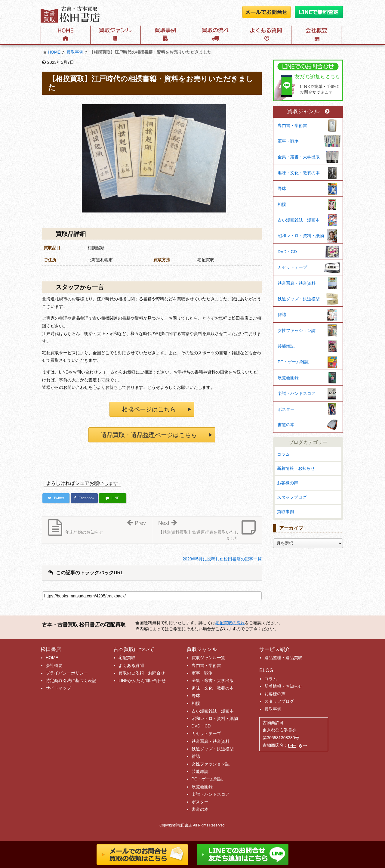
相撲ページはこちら (149, 409)
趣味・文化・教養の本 (299, 173)
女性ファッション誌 (297, 330)
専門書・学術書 (292, 126)
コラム (283, 454)
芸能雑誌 (286, 346)
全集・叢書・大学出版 (299, 157)
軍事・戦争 (288, 141)
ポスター (286, 409)
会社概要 (54, 665)
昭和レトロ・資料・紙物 (301, 236)
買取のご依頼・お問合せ (142, 673)
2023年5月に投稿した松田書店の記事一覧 (222, 559)
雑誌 (282, 315)
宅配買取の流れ (230, 623)
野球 (282, 188)
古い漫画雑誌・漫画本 (299, 220)
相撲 (282, 204)
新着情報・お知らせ (296, 468)
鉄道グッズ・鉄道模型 (299, 299)
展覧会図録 (288, 378)
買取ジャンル (308, 112)
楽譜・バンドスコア (297, 393)
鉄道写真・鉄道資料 (297, 283)
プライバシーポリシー (67, 673)
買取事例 (75, 52)
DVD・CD (287, 252)
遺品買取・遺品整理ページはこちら (149, 435)
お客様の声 (288, 483)
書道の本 (286, 425)
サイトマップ (58, 688)
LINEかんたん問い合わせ (142, 680)
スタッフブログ (292, 497)
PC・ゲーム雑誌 (293, 362)
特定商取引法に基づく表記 (71, 680)
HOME (54, 52)
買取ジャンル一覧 (208, 658)
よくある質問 (131, 665)
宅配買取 (127, 658)
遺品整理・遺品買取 (283, 658)
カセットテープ (292, 267)
